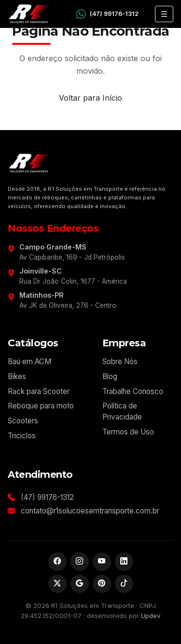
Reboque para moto (41, 406)
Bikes (17, 376)
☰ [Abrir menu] (164, 14)
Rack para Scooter (39, 391)
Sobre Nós (120, 361)
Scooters (23, 421)
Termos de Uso (128, 432)
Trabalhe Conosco (133, 391)
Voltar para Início (90, 98)
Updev (151, 616)
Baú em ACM (29, 361)
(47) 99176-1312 (47, 497)
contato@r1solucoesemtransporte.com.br (90, 511)
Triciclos (22, 436)
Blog (110, 376)
